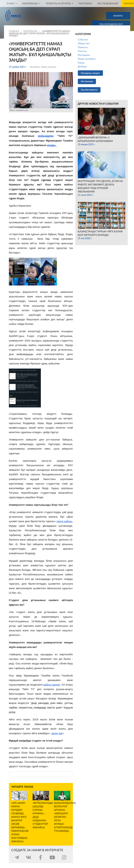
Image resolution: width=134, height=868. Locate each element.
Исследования (108, 3)
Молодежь (35, 67)
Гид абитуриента (89, 90)
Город (81, 63)
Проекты (83, 47)
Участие (82, 51)
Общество (84, 43)
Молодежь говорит (90, 73)
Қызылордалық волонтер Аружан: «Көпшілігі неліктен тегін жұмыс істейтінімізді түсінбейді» (65, 817)
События (83, 39)
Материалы (30, 31)
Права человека (49, 67)
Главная (14, 31)
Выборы (82, 66)
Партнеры (85, 3)
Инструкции (87, 81)
